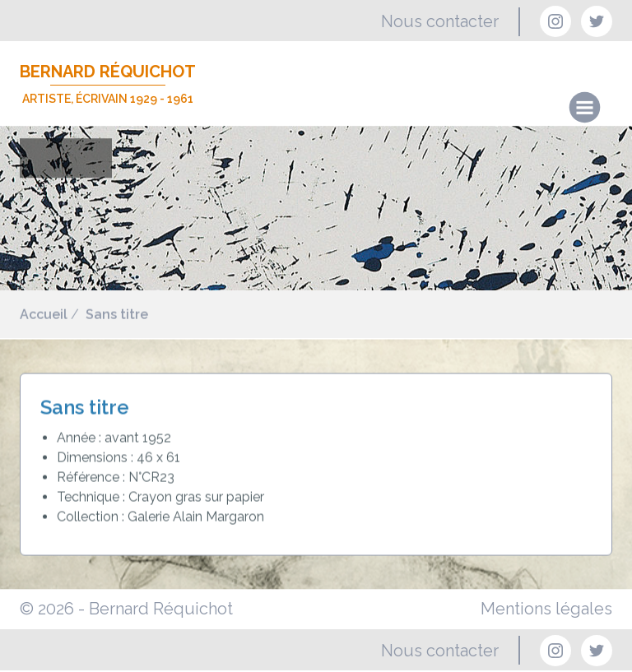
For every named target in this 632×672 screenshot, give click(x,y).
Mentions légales (546, 609)
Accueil (44, 315)
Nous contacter (440, 21)
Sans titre (117, 315)
